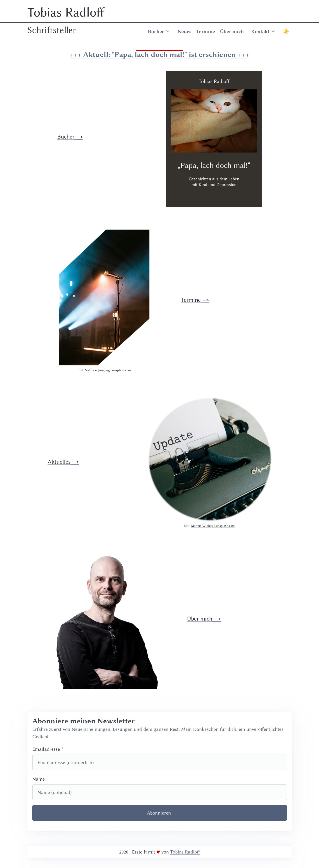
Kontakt (260, 31)
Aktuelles (59, 462)
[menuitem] (217, 31)
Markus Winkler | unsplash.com (213, 526)
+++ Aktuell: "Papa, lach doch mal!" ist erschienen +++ (160, 54)
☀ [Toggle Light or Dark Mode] (286, 31)
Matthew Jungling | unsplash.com (108, 370)
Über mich (232, 31)
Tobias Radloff (66, 12)
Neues (184, 31)
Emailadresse (46, 749)
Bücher (156, 31)
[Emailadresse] (160, 762)
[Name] (160, 792)
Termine (206, 31)
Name (39, 779)
